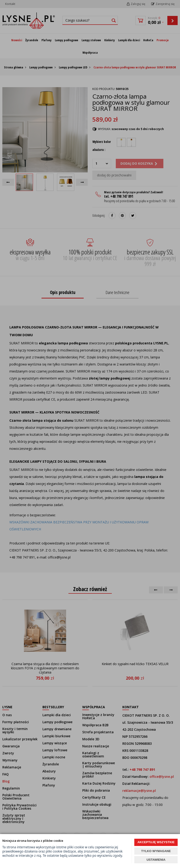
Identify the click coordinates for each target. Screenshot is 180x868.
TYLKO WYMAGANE (156, 851)
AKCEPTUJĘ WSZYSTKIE (156, 842)
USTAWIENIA (156, 860)
